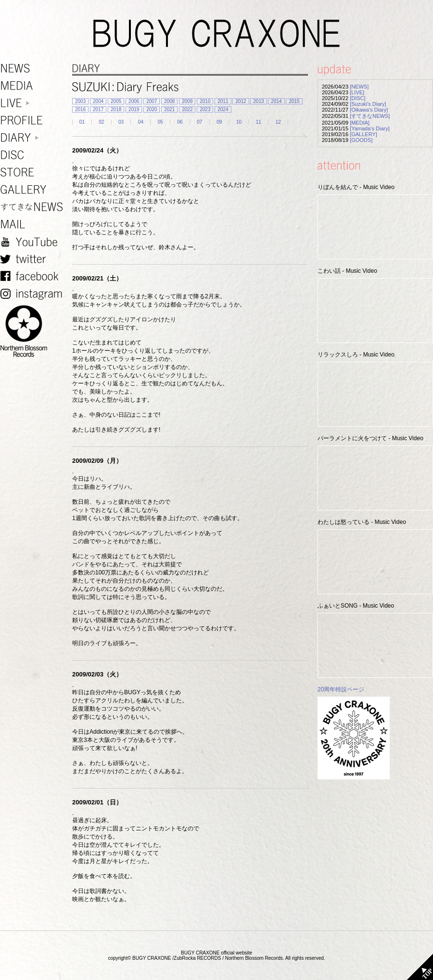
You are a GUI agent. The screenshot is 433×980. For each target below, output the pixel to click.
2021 (169, 109)
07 (199, 122)
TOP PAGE (420, 967)
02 (101, 122)
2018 (116, 109)
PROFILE (34, 121)
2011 (223, 101)
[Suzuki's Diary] (368, 104)
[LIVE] (357, 92)
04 (141, 122)
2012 (241, 101)
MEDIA (34, 86)
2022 (187, 109)
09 (219, 122)
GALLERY (34, 190)
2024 (223, 109)
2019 (134, 109)
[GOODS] (361, 140)
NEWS (34, 69)
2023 (205, 109)
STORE (34, 172)
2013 (258, 101)
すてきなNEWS (34, 207)
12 (278, 122)
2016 (80, 109)
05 (160, 122)
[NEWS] (359, 87)
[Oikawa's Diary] (369, 110)
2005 (116, 101)
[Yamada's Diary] (370, 128)
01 (82, 122)
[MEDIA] (360, 123)
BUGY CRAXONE (216, 34)
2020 (152, 109)
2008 (169, 101)
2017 (98, 109)
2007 (152, 101)
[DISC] (357, 98)
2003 (80, 101)
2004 (98, 101)
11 (259, 122)
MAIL (34, 224)
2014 (276, 101)
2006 (134, 101)
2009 (187, 101)
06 (180, 122)
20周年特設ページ (341, 689)
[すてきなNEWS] (370, 116)
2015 (294, 101)
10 (239, 122)
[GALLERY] (363, 134)
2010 (205, 101)
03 (121, 122)
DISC (34, 155)
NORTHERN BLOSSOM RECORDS (34, 331)
